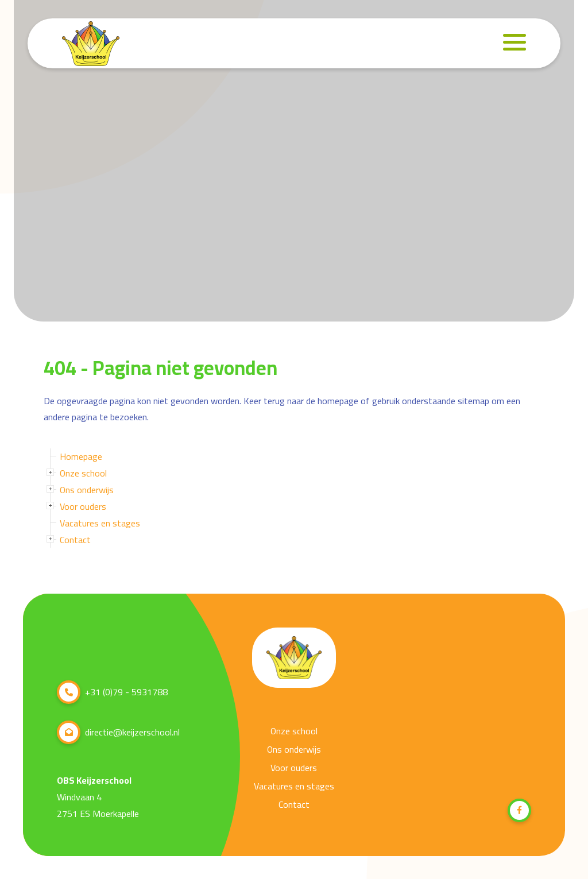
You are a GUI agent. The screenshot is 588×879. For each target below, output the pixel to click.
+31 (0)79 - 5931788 (112, 692)
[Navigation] (514, 42)
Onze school (83, 473)
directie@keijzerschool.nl (118, 732)
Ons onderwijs (87, 490)
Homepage (81, 456)
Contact (75, 540)
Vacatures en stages (100, 523)
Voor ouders (83, 506)
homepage (338, 401)
